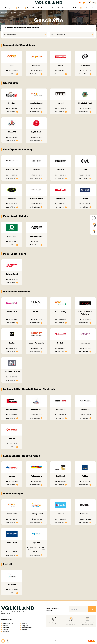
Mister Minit (12, 543)
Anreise (21, 8)
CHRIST (36, 312)
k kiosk (61, 514)
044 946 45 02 (13, 204)
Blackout (61, 170)
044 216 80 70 (62, 348)
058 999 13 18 (62, 71)
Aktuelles (51, 8)
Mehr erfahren (12, 74)
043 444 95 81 (38, 175)
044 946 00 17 (62, 204)
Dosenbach (12, 236)
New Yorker (61, 198)
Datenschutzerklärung (52, 641)
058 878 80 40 (62, 319)
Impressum (40, 641)
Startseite (4, 13)
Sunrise (12, 438)
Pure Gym (12, 584)
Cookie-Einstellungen (67, 641)
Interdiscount (12, 410)
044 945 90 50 (86, 348)
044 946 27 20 (13, 279)
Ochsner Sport (12, 274)
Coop (12, 65)
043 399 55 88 (13, 108)
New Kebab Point (85, 103)
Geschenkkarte (87, 8)
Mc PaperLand (36, 476)
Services (41, 8)
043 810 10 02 (13, 242)
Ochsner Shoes (36, 236)
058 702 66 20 (86, 519)
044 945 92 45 (13, 552)
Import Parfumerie (36, 343)
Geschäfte (31, 8)
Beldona (36, 170)
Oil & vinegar (85, 65)
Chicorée (12, 198)
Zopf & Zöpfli (36, 132)
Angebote (72, 8)
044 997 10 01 (13, 415)
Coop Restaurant (36, 103)
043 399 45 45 (13, 377)
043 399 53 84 (86, 481)
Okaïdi (85, 198)
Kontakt (61, 8)
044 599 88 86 (62, 175)
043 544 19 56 (13, 519)
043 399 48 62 (38, 108)
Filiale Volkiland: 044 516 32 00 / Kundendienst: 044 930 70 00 (37, 550)
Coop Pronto (12, 514)
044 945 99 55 (86, 108)
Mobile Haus (36, 410)
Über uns (25, 624)
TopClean (36, 543)
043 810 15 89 (38, 204)
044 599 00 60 (13, 137)
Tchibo (85, 476)
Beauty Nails (12, 312)
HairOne (12, 343)
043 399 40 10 (13, 481)
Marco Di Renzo (36, 198)
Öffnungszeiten (9, 8)
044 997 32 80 (62, 415)
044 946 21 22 (38, 348)
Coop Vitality (61, 312)
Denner (61, 65)
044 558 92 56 (62, 519)
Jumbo (12, 476)
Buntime (12, 103)
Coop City (36, 65)
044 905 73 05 (13, 175)
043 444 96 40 (38, 481)
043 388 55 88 (62, 108)
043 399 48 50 (13, 71)
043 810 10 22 (13, 319)
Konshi (61, 103)
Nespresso (85, 410)
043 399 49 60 (6, 614)
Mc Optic (61, 343)
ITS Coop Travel (36, 514)
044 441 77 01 (13, 348)
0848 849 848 (62, 481)
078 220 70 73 (86, 71)
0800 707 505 (13, 444)
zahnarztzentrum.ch (12, 372)
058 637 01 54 (86, 175)
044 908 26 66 (38, 71)
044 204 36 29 (38, 137)
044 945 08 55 (86, 319)
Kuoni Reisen (85, 514)
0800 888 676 (38, 519)
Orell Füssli (61, 476)
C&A (85, 170)
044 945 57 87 (86, 204)
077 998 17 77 (38, 415)
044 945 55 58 (38, 319)
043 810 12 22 (38, 242)
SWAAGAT (12, 132)
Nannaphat (85, 343)
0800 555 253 (86, 415)
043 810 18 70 (13, 590)
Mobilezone (61, 410)
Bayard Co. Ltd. (12, 170)
